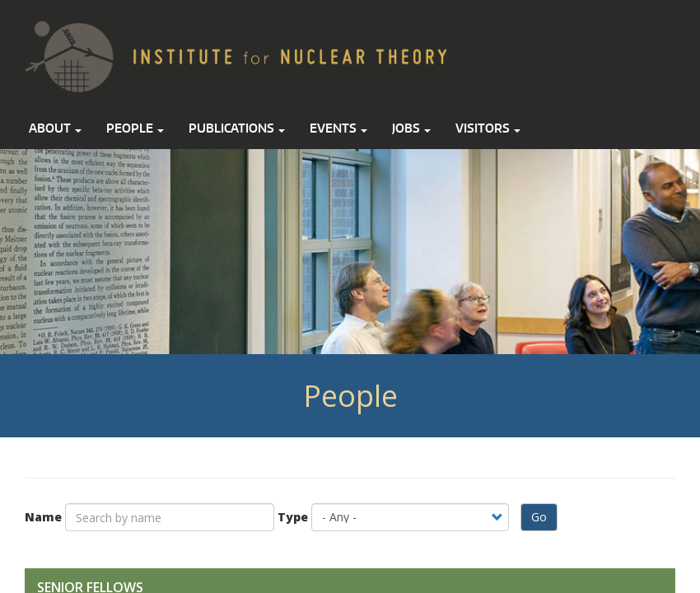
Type (293, 517)
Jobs (411, 128)
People (135, 128)
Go (539, 517)
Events (338, 128)
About (55, 128)
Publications (237, 128)
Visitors (488, 128)
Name (43, 517)
